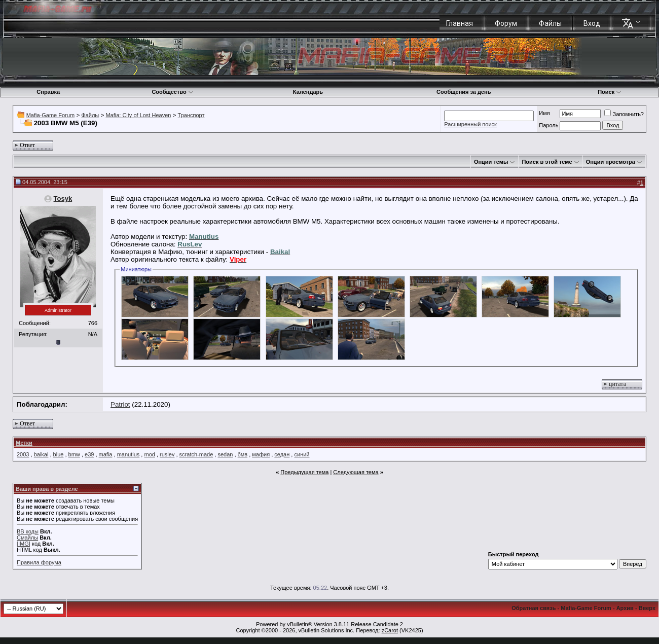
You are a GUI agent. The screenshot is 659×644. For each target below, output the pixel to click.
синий (302, 454)
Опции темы (491, 162)
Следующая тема (356, 472)
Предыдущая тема (304, 472)
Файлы (550, 23)
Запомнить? (624, 114)
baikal (41, 454)
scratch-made (196, 454)
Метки (24, 443)
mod (149, 454)
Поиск (610, 92)
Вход (592, 23)
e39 (89, 454)
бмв (243, 454)
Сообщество (172, 92)
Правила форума (39, 562)
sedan (225, 454)
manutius (129, 454)
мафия (261, 454)
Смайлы (27, 538)
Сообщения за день (464, 92)
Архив (625, 608)
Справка (48, 92)
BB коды (28, 531)
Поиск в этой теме (547, 162)
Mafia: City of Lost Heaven (138, 115)
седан (282, 454)
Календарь (308, 92)
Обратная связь (534, 608)
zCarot (390, 630)
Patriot (120, 404)
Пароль (548, 125)
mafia (106, 454)
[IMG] (24, 544)
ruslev (167, 454)
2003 (23, 454)
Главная (460, 23)
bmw (74, 454)
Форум (506, 23)
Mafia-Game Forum (50, 115)
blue (59, 454)
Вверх (647, 608)
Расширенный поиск (470, 124)
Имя (544, 113)
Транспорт (191, 115)
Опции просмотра (611, 162)
